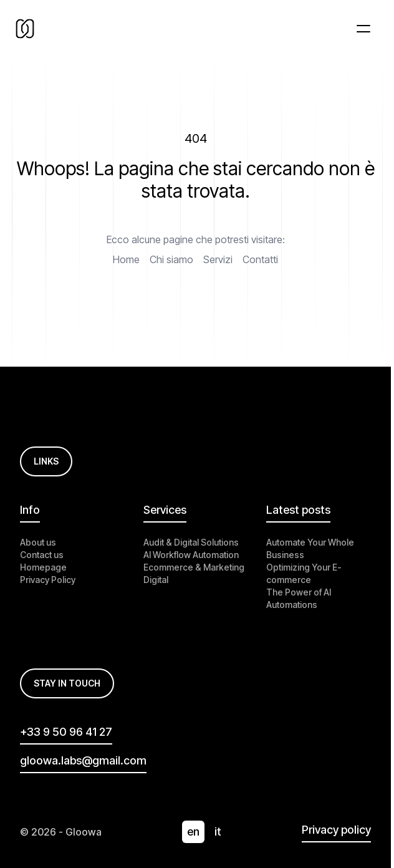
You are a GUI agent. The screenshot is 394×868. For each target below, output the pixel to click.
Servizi (218, 259)
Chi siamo (171, 259)
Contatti (260, 259)
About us (38, 542)
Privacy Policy (48, 580)
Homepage (43, 567)
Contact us (42, 555)
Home (126, 259)
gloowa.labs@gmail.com (83, 760)
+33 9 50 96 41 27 (66, 732)
